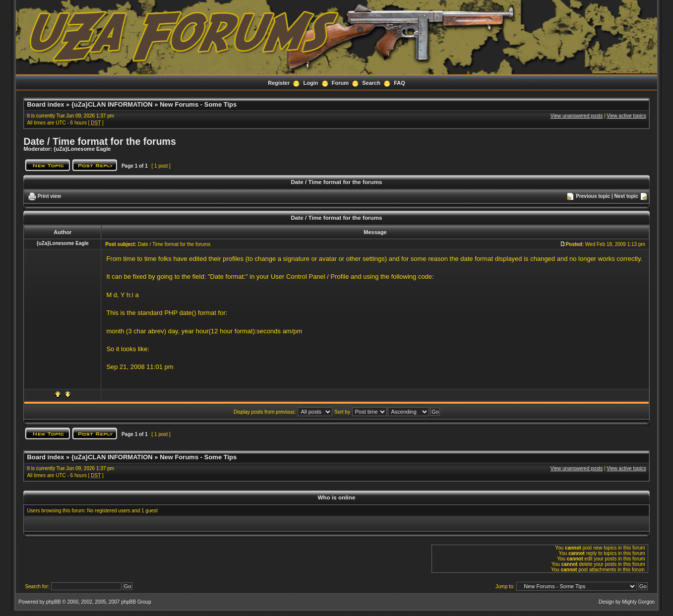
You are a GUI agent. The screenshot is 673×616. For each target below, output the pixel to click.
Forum (340, 83)
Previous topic (593, 196)
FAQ (399, 83)
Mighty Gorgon (638, 602)
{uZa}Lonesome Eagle (82, 149)
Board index (45, 104)
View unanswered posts (577, 116)
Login (311, 83)
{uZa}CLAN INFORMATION (112, 104)
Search (371, 83)
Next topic (626, 196)
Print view (49, 196)
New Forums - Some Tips (198, 104)
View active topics (626, 116)
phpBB (54, 602)
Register (279, 83)
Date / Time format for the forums (99, 141)
